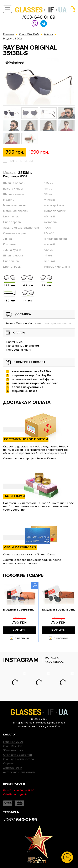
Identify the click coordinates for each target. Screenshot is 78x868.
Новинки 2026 (13, 742)
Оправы (9, 763)
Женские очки (13, 750)
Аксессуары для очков (19, 772)
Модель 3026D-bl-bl (59, 610)
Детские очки (13, 768)
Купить (20, 630)
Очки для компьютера (19, 759)
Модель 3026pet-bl (19, 610)
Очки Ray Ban (13, 746)
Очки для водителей (17, 755)
